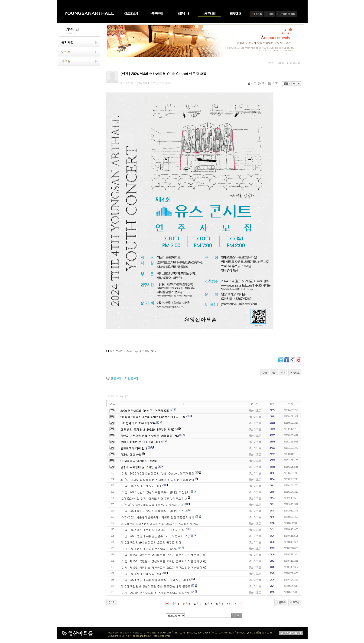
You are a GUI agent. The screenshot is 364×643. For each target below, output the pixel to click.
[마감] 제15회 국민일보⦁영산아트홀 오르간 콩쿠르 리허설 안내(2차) (163, 561)
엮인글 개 (132, 378)
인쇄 (263, 83)
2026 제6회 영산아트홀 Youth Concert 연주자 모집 (153, 417)
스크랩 (274, 83)
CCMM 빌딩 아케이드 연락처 (139, 461)
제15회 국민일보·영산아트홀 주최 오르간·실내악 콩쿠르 (156, 586)
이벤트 (66, 52)
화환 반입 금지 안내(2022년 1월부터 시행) (147, 429)
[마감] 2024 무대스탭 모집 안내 (141, 574)
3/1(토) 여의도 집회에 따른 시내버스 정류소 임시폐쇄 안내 (158, 480)
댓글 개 (116, 378)
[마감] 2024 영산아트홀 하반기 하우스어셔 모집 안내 (154, 580)
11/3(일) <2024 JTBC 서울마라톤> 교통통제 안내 (152, 505)
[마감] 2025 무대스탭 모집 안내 (141, 486)
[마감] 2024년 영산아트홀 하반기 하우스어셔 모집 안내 (156, 592)
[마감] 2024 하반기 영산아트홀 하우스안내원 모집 (153, 511)
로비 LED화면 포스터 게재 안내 (140, 442)
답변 (274, 373)
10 (229, 604)
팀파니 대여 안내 (131, 454)
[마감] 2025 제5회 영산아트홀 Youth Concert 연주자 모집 (158, 473)
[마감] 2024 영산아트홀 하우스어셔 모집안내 (149, 549)
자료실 (66, 61)
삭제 (283, 373)
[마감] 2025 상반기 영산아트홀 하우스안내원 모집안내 (155, 492)
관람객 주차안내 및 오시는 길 (139, 467)
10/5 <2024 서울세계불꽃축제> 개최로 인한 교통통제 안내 (158, 517)
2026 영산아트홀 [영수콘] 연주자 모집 (145, 411)
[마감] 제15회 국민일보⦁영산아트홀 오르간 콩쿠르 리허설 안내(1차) (163, 567)
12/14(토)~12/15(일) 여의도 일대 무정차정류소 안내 (154, 498)
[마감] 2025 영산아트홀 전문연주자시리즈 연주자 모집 (155, 536)
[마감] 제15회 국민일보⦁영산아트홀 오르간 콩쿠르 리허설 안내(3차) (163, 555)
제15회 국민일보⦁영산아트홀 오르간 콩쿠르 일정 (151, 542)
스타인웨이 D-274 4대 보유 (138, 423)
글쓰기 (112, 602)
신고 (252, 83)
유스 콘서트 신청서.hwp (124, 351)
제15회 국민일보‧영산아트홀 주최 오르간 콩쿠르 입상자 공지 (160, 523)
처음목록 (281, 602)
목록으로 (295, 373)
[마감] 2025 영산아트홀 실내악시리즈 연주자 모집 (153, 530)
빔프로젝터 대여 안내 (134, 448)
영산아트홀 (255, 410)
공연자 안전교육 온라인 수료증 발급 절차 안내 (150, 436)
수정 (265, 373)
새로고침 (295, 602)
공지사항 (67, 42)
